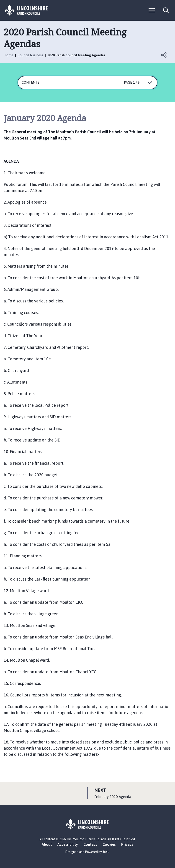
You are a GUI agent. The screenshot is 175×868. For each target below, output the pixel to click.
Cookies (109, 844)
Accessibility (68, 844)
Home (9, 55)
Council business (30, 55)
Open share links (164, 55)
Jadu (106, 852)
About (47, 844)
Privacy (127, 844)
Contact (90, 844)
